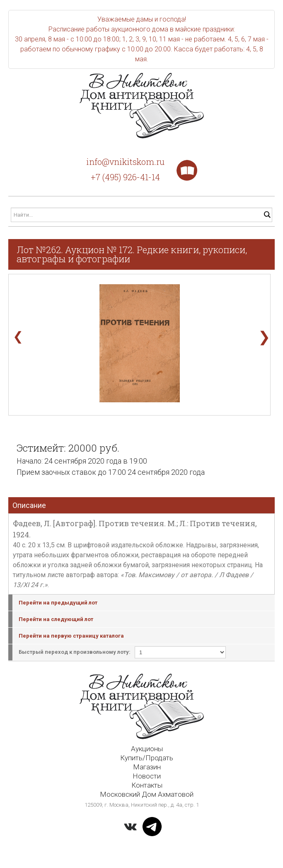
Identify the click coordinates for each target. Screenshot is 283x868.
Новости (147, 776)
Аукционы (147, 749)
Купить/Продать (147, 758)
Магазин (147, 767)
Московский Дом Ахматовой (147, 794)
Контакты (147, 785)
